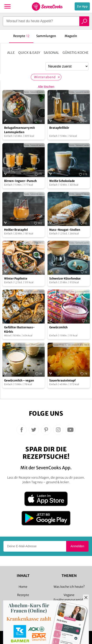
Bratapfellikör (59, 128)
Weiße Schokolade (62, 181)
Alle (11, 53)
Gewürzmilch (58, 327)
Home (23, 587)
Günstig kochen (77, 53)
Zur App (82, 6)
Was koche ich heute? (69, 587)
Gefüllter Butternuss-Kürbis (19, 330)
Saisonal (51, 53)
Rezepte (23, 595)
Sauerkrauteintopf (62, 380)
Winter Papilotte (16, 279)
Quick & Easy (29, 53)
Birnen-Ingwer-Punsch (20, 181)
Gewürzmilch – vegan (19, 380)
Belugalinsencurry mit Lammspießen (20, 130)
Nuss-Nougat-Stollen (65, 230)
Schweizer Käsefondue (65, 279)
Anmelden (77, 546)
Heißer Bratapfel (16, 230)
